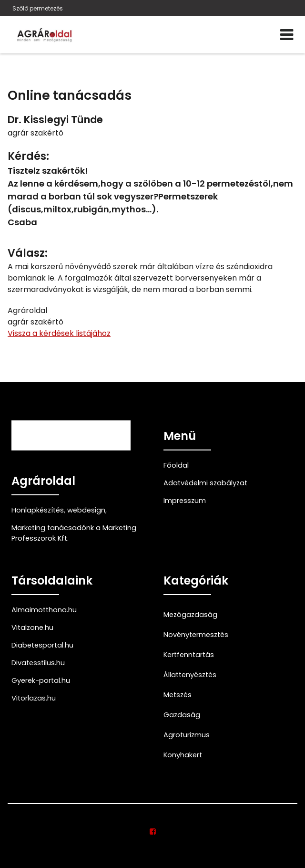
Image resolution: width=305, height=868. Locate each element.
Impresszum (185, 501)
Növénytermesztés (196, 635)
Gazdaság (182, 715)
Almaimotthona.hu (44, 610)
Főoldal (176, 465)
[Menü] (287, 35)
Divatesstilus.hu (38, 663)
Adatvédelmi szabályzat (205, 483)
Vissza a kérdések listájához (59, 333)
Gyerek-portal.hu (41, 680)
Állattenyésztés (190, 675)
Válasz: (28, 253)
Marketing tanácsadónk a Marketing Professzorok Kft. (74, 533)
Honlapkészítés (38, 510)
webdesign (86, 510)
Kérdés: (28, 156)
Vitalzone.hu (32, 627)
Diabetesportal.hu (42, 645)
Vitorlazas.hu (34, 698)
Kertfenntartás (189, 655)
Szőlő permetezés (38, 8)
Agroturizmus (187, 735)
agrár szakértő (36, 133)
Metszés (178, 695)
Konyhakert (183, 755)
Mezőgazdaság (190, 615)
